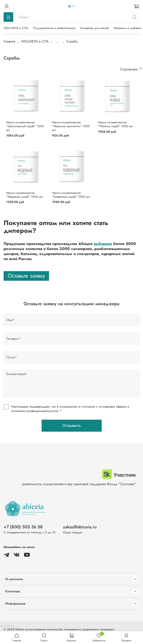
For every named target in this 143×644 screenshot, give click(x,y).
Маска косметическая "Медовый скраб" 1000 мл (25, 195)
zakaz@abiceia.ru (80, 527)
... (57, 41)
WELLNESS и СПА (16, 28)
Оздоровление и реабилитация (54, 28)
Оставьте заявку (26, 276)
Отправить (71, 425)
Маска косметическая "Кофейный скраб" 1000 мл (71, 195)
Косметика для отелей (95, 28)
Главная (9, 41)
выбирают (103, 244)
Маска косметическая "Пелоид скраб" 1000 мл (115, 124)
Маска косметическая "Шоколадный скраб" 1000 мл (25, 126)
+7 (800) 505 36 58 (23, 527)
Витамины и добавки (127, 28)
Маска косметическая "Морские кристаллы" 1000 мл (71, 126)
